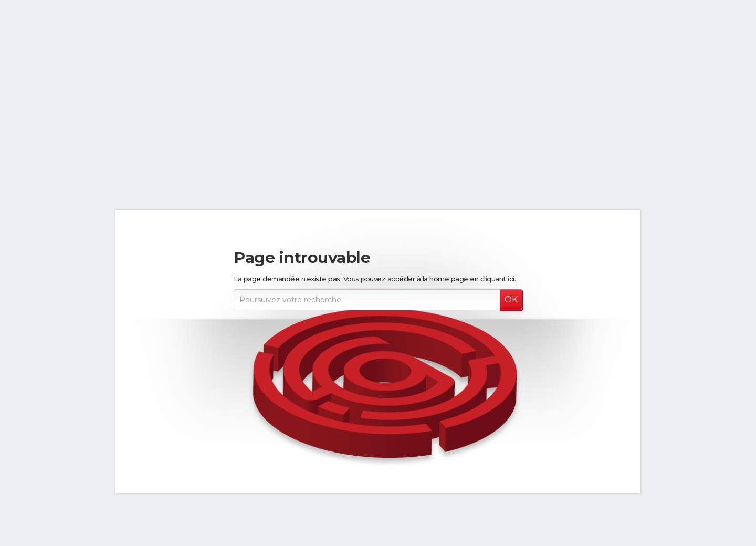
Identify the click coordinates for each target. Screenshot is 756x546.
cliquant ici (497, 279)
